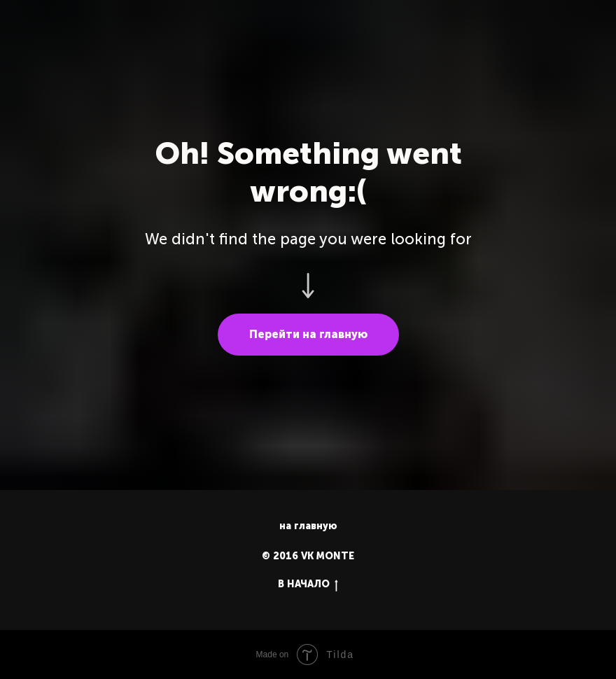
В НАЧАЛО (308, 585)
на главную (308, 526)
